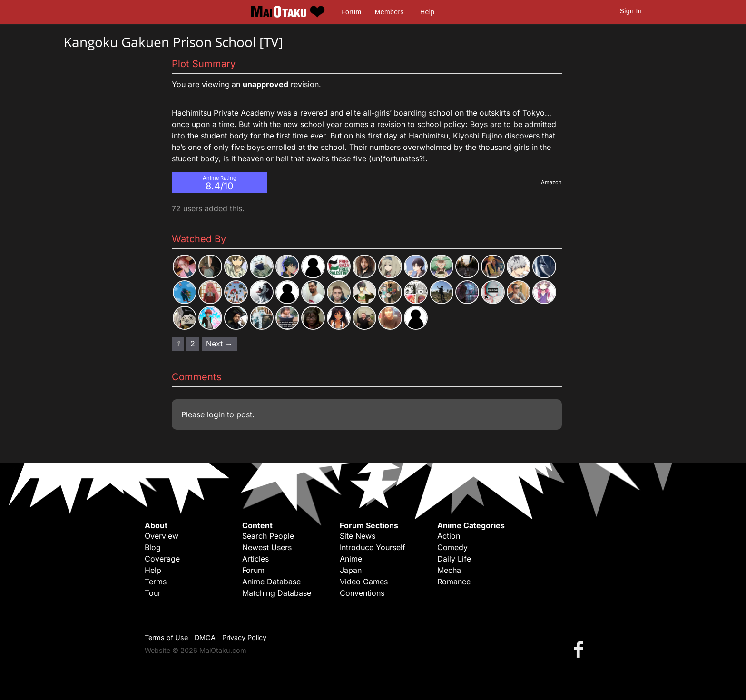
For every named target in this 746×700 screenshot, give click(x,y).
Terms (156, 582)
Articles (255, 559)
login (216, 414)
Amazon (551, 182)
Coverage (162, 559)
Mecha (449, 570)
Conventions (362, 593)
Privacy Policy (244, 637)
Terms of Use (166, 637)
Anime (351, 559)
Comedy (452, 547)
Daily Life (454, 559)
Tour (153, 593)
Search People (268, 536)
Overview (162, 536)
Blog (153, 547)
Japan (351, 570)
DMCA (205, 637)
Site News (358, 536)
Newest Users (267, 547)
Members (389, 12)
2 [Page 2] (193, 344)
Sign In (631, 11)
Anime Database (271, 582)
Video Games (364, 582)
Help (427, 12)
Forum (351, 12)
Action (449, 536)
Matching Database (277, 593)
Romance (454, 582)
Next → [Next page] (219, 344)
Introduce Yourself (373, 547)
